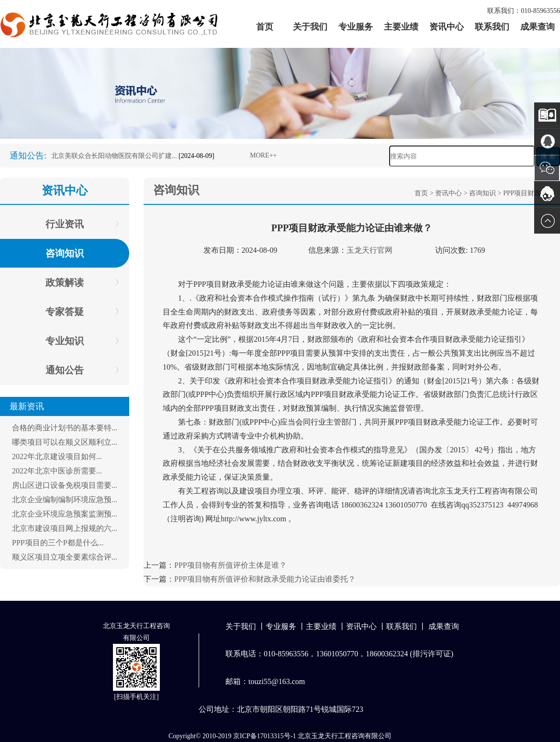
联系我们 (492, 27)
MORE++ (263, 155)
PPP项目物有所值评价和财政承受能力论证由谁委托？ (265, 579)
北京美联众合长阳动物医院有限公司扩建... (114, 156)
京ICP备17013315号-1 (264, 736)
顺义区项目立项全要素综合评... (65, 557)
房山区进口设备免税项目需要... (65, 485)
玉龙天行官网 (370, 250)
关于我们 (310, 27)
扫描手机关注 (136, 697)
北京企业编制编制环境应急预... (65, 500)
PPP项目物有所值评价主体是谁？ (230, 565)
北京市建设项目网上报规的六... (65, 528)
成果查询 (538, 27)
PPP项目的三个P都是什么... (58, 543)
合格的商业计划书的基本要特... (65, 428)
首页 (265, 27)
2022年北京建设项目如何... (57, 456)
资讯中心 (447, 27)
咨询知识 (482, 193)
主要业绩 (401, 27)
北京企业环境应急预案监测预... (65, 514)
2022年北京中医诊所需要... (57, 471)
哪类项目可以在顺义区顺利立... (65, 442)
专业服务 (356, 27)
